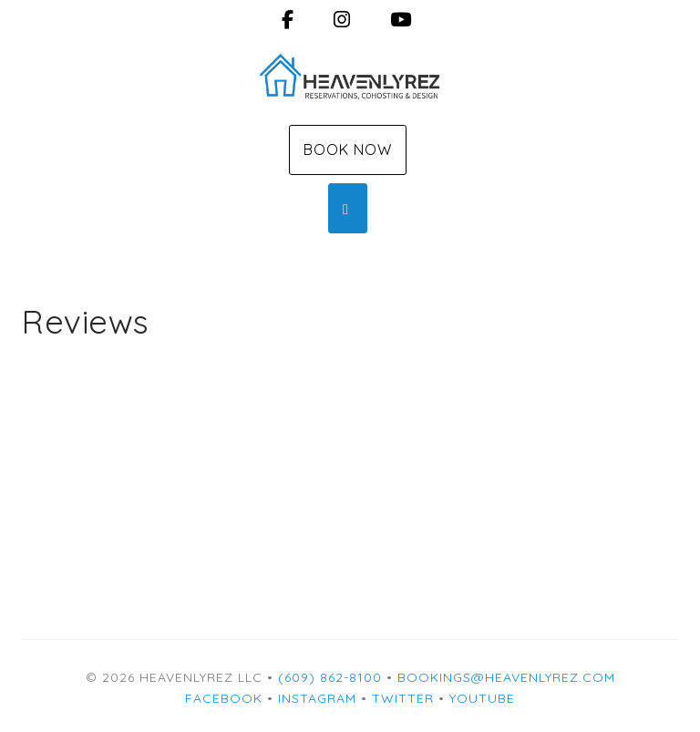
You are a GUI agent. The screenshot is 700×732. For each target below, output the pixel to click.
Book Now (348, 149)
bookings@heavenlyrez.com (506, 677)
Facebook (224, 698)
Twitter (403, 698)
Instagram (317, 698)
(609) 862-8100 (330, 677)
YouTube (482, 698)
